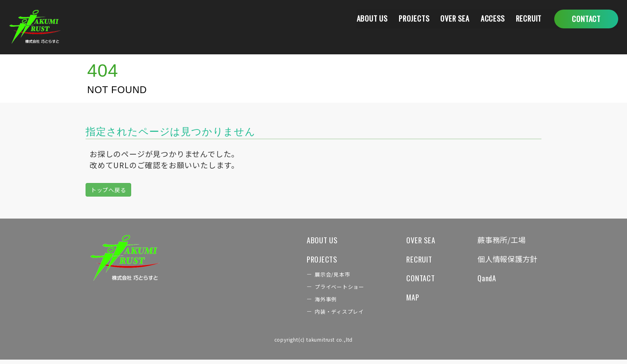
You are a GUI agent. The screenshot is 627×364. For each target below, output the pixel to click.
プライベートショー (328, 290)
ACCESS (490, 19)
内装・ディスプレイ (328, 316)
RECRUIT (528, 19)
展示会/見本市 (321, 277)
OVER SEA (450, 19)
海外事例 (314, 303)
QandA (481, 280)
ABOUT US (363, 19)
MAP (404, 300)
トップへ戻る (109, 190)
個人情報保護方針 (504, 260)
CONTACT (412, 280)
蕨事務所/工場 (498, 240)
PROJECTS (407, 19)
